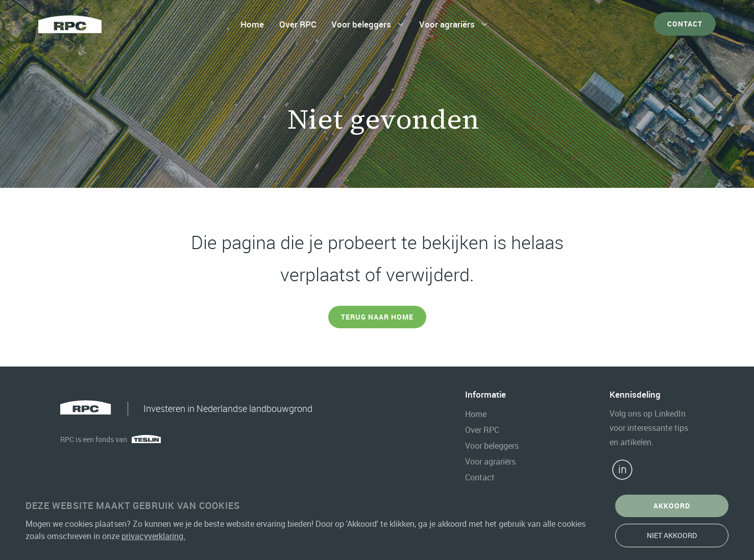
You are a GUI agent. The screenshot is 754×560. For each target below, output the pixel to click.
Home (252, 22)
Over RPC (298, 22)
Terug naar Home (377, 317)
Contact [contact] (480, 477)
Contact (685, 21)
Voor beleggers (361, 22)
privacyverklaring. (153, 536)
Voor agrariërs (447, 22)
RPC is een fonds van (94, 439)
